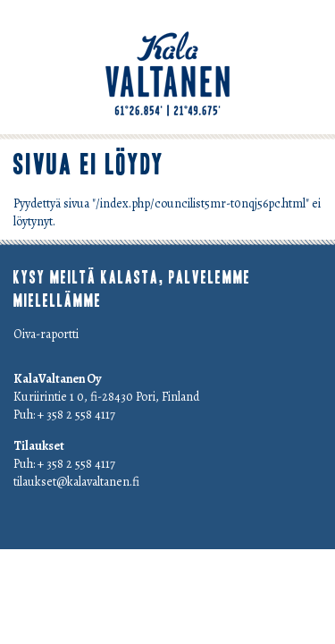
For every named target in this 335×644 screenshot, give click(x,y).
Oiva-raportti (46, 334)
